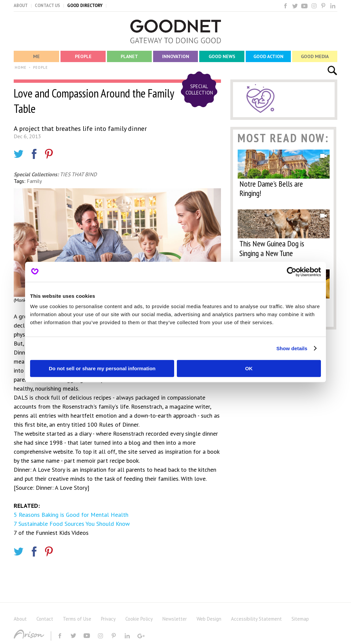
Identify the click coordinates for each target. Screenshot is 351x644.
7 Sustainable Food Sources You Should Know (72, 524)
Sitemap (300, 619)
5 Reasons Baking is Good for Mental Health (71, 515)
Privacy (108, 619)
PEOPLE (40, 67)
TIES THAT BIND (78, 174)
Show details (292, 348)
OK (249, 368)
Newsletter (175, 619)
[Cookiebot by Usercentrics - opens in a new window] (292, 272)
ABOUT (21, 6)
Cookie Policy (139, 619)
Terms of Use (77, 619)
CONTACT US (47, 6)
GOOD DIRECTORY (85, 6)
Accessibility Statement (256, 619)
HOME (21, 67)
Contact (45, 619)
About (20, 619)
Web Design (209, 619)
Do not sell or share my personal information (102, 368)
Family (34, 181)
